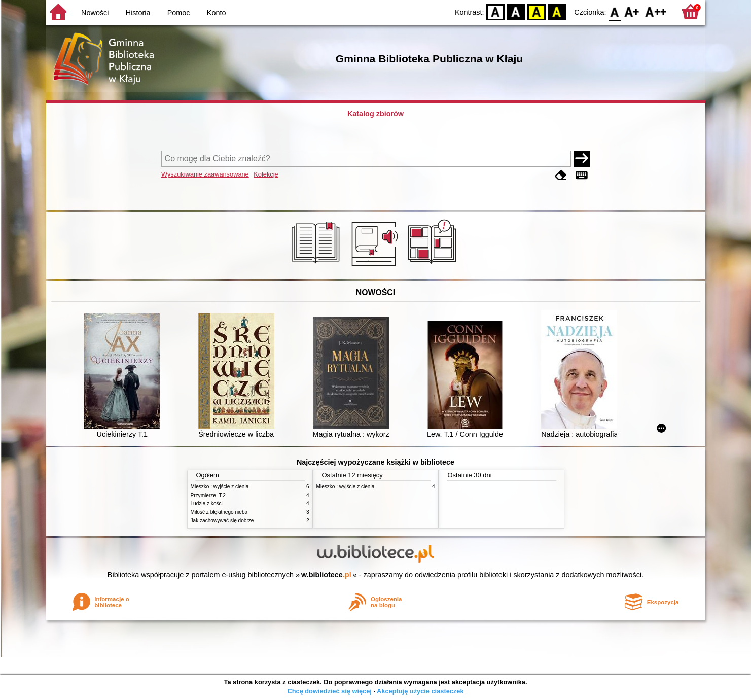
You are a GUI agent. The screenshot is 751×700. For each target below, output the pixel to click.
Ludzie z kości (207, 503)
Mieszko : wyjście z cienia (220, 487)
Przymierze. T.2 (208, 495)
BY (557, 11)
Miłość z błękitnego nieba (219, 512)
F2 (656, 11)
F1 (632, 11)
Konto (217, 13)
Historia (138, 13)
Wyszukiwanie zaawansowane (205, 174)
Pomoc (179, 13)
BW (516, 11)
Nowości (95, 13)
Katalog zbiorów (375, 114)
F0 (615, 11)
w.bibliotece (326, 575)
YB (536, 11)
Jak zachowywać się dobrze (222, 521)
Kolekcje (266, 174)
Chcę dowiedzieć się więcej (329, 691)
